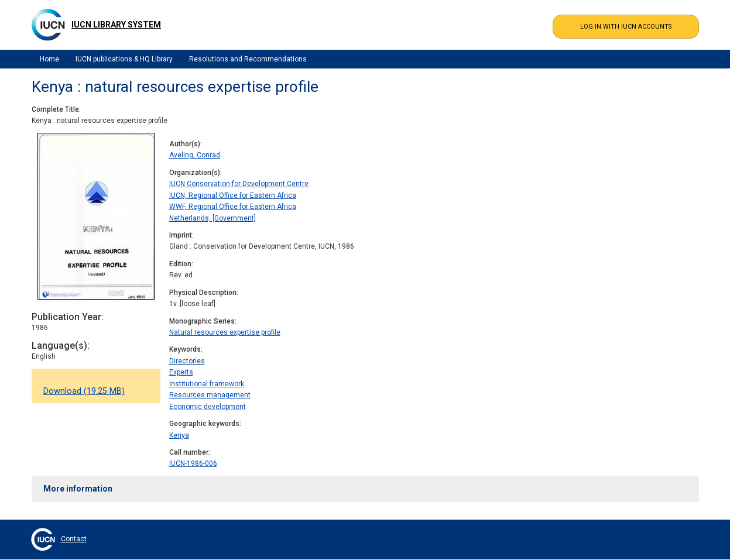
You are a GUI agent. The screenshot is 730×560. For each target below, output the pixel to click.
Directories (187, 361)
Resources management (210, 395)
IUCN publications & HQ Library (124, 59)
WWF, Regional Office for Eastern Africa (233, 207)
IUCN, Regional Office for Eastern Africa (233, 195)
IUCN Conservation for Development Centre (239, 184)
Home (49, 59)
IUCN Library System (116, 25)
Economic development (208, 407)
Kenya (179, 435)
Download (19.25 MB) (84, 391)
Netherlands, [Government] (213, 218)
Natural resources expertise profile (225, 332)
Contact (74, 539)
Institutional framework (207, 384)
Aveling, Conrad (195, 155)
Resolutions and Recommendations (248, 59)
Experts (181, 372)
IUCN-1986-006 (193, 463)
